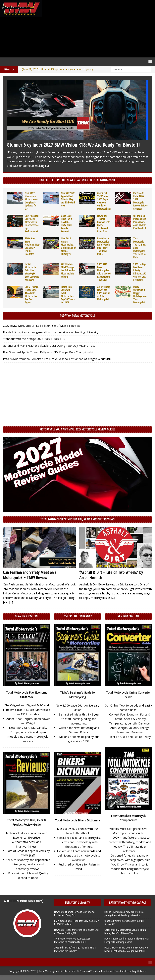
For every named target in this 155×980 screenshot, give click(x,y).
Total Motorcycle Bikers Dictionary (77, 820)
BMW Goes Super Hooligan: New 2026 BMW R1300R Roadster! (32, 246)
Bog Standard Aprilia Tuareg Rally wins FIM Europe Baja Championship (49, 352)
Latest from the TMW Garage (128, 903)
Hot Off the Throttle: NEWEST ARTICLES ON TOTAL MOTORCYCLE (77, 180)
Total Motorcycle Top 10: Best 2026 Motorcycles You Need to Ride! (72, 940)
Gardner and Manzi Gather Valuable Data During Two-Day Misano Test (49, 346)
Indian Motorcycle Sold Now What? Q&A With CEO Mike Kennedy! (32, 272)
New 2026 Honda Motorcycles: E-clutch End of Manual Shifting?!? (68, 246)
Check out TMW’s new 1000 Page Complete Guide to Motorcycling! (104, 201)
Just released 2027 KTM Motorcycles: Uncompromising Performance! (32, 224)
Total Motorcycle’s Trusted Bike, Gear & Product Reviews (77, 519)
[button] (150, 62)
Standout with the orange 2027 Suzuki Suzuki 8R (34, 339)
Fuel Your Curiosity (77, 903)
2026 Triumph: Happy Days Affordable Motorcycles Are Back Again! (32, 295)
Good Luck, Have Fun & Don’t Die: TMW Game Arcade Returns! (67, 224)
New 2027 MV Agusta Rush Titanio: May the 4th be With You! (68, 199)
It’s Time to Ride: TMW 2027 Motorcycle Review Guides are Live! (140, 201)
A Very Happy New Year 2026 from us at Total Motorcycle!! (104, 293)
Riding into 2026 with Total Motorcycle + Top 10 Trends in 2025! (68, 295)
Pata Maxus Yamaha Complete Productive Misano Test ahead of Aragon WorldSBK (57, 359)
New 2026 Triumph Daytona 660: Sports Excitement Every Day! (74, 914)
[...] (47, 166)
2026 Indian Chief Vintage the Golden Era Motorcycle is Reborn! (68, 270)
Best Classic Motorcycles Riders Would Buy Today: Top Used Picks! (104, 246)
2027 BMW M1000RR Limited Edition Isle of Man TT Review (42, 326)
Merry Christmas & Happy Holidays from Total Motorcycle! (140, 295)
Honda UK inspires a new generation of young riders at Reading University (51, 332)
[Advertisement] (98, 29)
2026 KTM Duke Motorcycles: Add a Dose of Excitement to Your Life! (104, 272)
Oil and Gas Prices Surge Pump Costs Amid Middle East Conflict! (140, 222)
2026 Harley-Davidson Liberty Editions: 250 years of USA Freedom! (140, 272)
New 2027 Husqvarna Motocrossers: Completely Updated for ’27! (32, 201)
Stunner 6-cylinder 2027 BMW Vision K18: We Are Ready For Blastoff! (73, 145)
